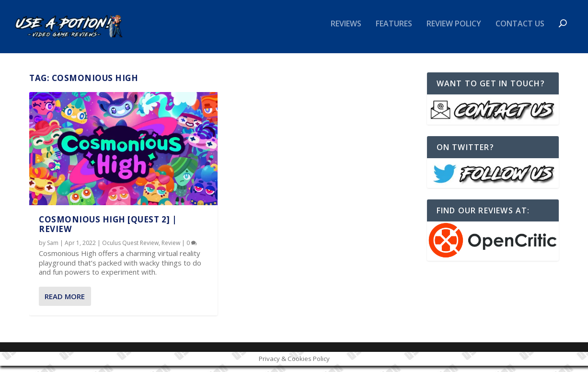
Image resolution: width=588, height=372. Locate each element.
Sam (53, 249)
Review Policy (454, 30)
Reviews (346, 30)
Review (171, 249)
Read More (65, 302)
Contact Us (520, 30)
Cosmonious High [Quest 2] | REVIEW (108, 230)
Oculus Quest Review (130, 249)
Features (394, 30)
